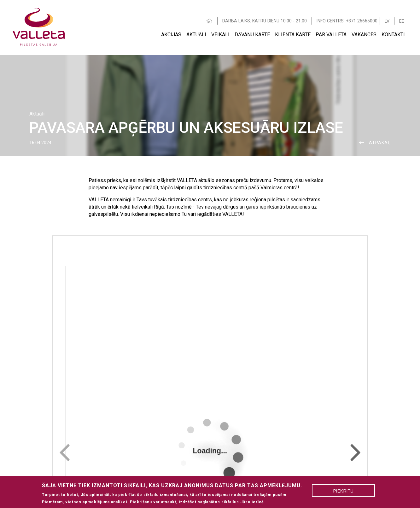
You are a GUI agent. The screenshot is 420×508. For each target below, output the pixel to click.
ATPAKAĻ (380, 143)
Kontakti (393, 35)
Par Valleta (331, 35)
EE (402, 21)
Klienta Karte (293, 35)
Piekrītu (344, 491)
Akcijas (171, 35)
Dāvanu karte (252, 35)
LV (387, 21)
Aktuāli (196, 35)
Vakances (364, 35)
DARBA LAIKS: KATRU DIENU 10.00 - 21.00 (265, 21)
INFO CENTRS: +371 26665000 (347, 21)
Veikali (220, 35)
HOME (209, 21)
